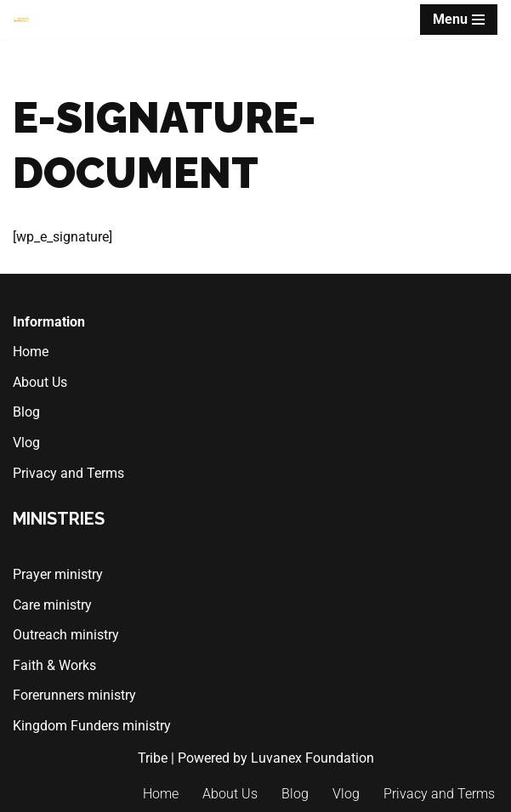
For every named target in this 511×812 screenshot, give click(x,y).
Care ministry (52, 605)
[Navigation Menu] (459, 20)
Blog (26, 412)
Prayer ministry (58, 574)
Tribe (153, 758)
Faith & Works (54, 665)
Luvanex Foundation (312, 758)
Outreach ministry (66, 635)
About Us (40, 382)
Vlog (26, 443)
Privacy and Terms (68, 473)
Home (31, 352)
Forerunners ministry (74, 696)
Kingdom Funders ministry (92, 726)
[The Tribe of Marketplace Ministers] (21, 20)
